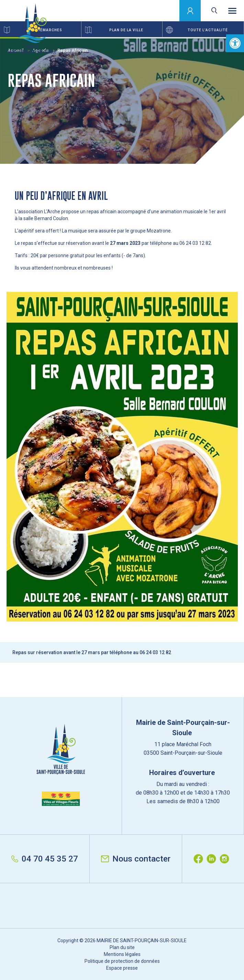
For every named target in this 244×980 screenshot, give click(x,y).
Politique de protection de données (122, 961)
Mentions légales (122, 954)
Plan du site (122, 947)
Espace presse (122, 968)
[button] (235, 43)
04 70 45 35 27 (45, 859)
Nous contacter (136, 859)
